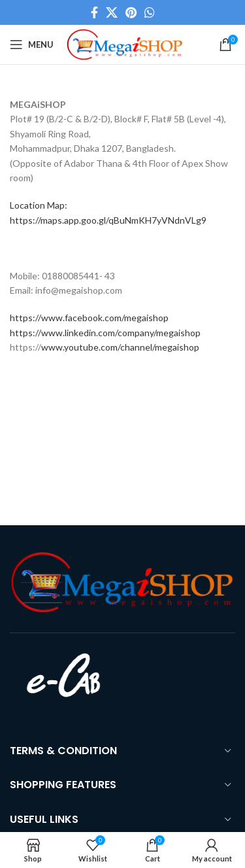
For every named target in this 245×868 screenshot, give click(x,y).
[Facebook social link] (94, 12)
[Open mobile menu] (32, 44)
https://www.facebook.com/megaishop (89, 318)
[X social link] (112, 12)
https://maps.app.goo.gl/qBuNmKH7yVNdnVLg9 (108, 220)
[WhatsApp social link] (150, 12)
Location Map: (39, 205)
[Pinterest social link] (131, 12)
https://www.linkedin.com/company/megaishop (105, 333)
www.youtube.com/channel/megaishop (120, 347)
